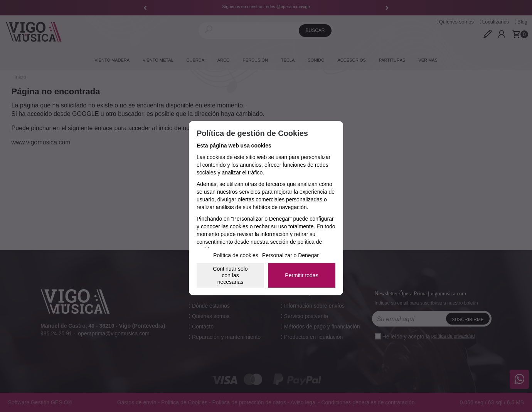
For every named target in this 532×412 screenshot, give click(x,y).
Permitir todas (301, 275)
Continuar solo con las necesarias (230, 275)
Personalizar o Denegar (290, 255)
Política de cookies (236, 255)
